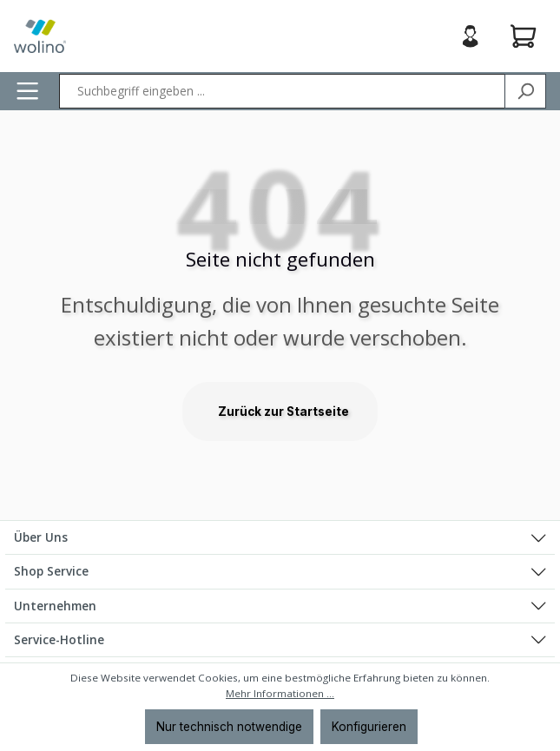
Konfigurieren (369, 727)
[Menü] (27, 91)
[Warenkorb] (523, 36)
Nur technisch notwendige (229, 727)
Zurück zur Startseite (283, 412)
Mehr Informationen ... (280, 693)
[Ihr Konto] (470, 36)
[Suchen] (525, 91)
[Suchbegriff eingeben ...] (282, 91)
